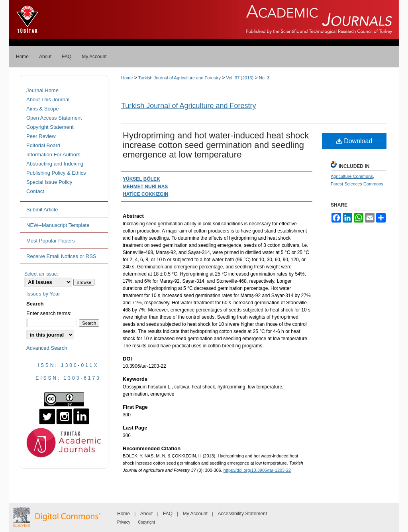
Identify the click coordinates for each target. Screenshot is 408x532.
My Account (195, 514)
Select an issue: (41, 274)
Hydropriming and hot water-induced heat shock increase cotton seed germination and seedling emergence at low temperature (216, 145)
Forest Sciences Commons (357, 184)
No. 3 (264, 78)
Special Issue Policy (49, 182)
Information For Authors (53, 155)
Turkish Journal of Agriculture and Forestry (179, 78)
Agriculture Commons (352, 176)
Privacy (124, 522)
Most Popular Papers (50, 241)
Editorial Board (43, 145)
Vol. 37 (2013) (240, 78)
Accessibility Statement (242, 514)
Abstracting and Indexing (55, 164)
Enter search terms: (49, 313)
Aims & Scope (43, 109)
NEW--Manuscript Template (58, 225)
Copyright (146, 522)
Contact (35, 191)
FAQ (168, 514)
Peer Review (41, 136)
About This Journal (48, 100)
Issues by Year (43, 294)
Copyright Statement (50, 127)
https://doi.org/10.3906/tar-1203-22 (257, 470)
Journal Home (42, 90)
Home (127, 78)
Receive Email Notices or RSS (61, 256)
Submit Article (42, 210)
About (146, 514)
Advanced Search (47, 348)
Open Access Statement (54, 118)
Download (354, 141)
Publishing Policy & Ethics (56, 173)
